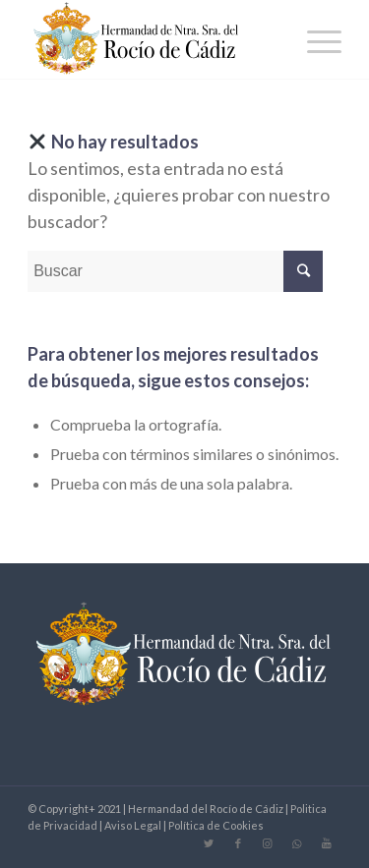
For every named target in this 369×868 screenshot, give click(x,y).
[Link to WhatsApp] (297, 843)
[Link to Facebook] (238, 843)
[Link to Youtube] (327, 843)
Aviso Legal (133, 825)
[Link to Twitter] (209, 843)
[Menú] (314, 39)
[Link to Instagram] (268, 843)
